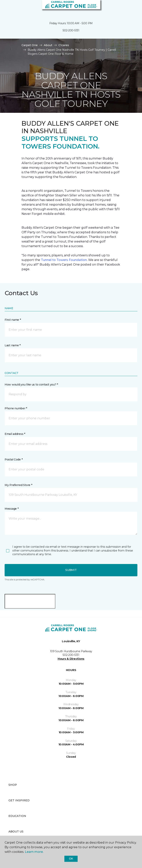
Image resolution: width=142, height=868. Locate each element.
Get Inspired (19, 800)
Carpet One (30, 45)
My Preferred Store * (18, 485)
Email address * (15, 434)
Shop (13, 785)
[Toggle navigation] (6, 8)
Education (17, 816)
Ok (71, 859)
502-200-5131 (71, 30)
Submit (71, 570)
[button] (127, 8)
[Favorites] (132, 8)
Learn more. (34, 852)
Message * (12, 509)
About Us (16, 831)
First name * (13, 320)
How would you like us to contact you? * (31, 385)
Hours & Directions (71, 659)
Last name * (13, 345)
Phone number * (16, 408)
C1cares (64, 45)
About (48, 45)
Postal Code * (14, 459)
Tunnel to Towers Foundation (64, 260)
